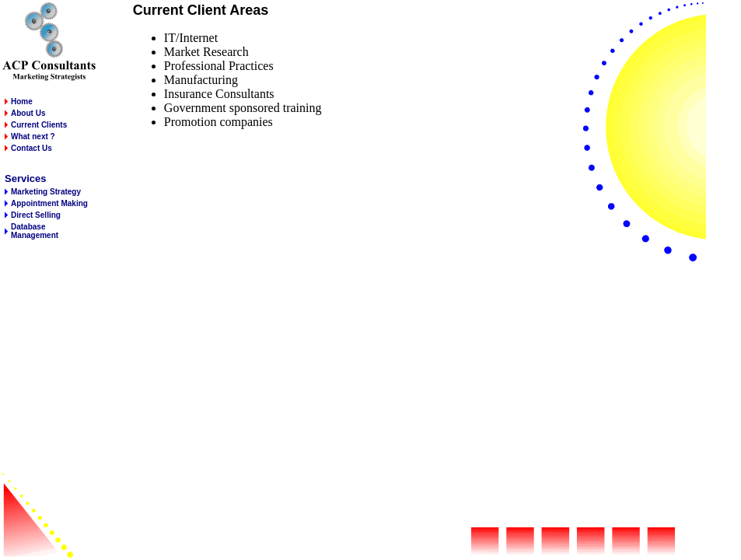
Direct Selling (36, 215)
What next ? (33, 136)
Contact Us (31, 148)
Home (22, 101)
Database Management (35, 231)
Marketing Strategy (46, 192)
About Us (28, 113)
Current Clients (39, 125)
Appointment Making (49, 203)
